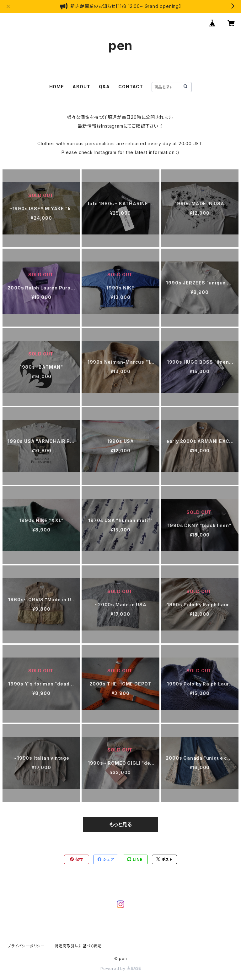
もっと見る (120, 824)
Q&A (104, 87)
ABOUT (81, 87)
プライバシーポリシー (26, 946)
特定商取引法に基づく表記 (78, 946)
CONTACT (131, 87)
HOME (57, 87)
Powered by (120, 969)
